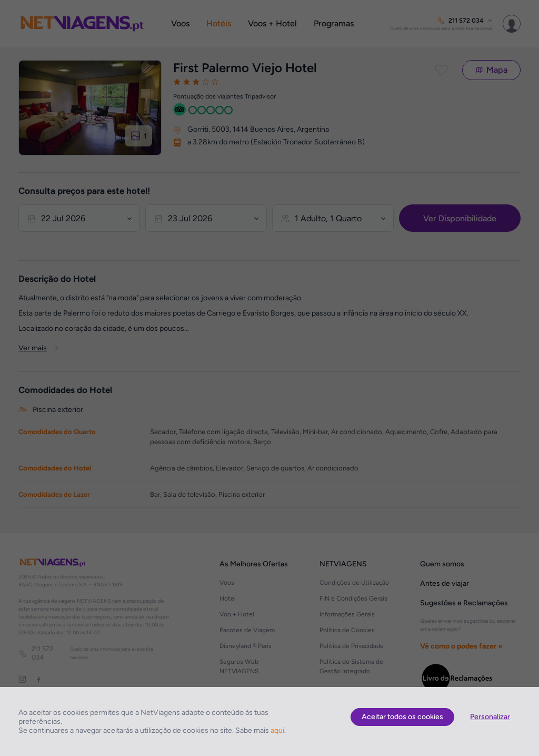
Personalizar (490, 717)
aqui (277, 730)
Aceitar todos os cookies (402, 717)
